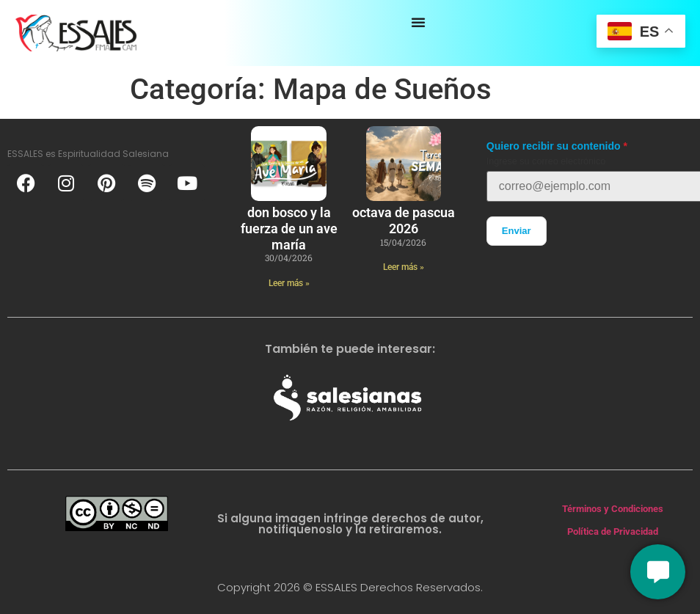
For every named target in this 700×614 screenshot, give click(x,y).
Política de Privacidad (613, 531)
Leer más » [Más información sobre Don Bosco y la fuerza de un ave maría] (289, 283)
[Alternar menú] (418, 22)
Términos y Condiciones (613, 509)
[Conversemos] (658, 572)
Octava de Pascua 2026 (404, 220)
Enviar (517, 231)
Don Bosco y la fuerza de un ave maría (289, 228)
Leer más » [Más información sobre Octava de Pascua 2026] (404, 267)
